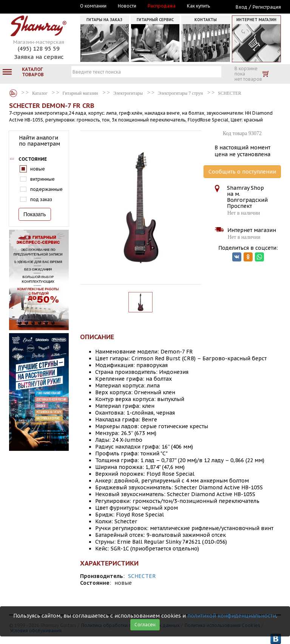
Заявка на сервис (39, 57)
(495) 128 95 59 (39, 48)
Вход (241, 7)
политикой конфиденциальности (232, 616)
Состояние (33, 159)
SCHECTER (142, 576)
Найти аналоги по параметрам (39, 141)
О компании (93, 6)
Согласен (145, 625)
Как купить (198, 6)
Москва (44, 6)
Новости (127, 6)
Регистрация (267, 7)
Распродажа (162, 6)
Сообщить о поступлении (242, 172)
